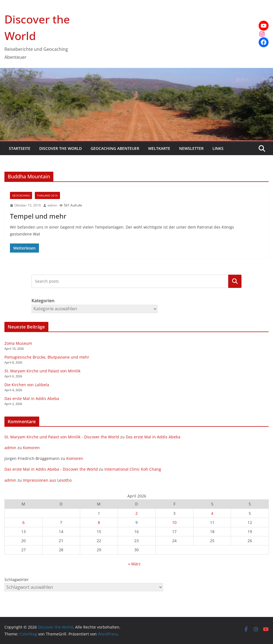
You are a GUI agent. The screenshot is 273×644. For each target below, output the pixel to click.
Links (218, 148)
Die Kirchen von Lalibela (27, 385)
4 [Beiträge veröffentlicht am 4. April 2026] (212, 513)
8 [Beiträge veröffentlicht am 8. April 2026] (99, 522)
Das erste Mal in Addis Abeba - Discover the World (51, 469)
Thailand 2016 (47, 195)
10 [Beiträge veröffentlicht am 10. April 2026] (174, 522)
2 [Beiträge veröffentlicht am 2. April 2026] (136, 513)
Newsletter (191, 148)
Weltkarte (159, 148)
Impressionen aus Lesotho (47, 480)
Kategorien (235, 281)
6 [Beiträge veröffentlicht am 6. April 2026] (23, 522)
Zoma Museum (18, 343)
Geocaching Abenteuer (115, 148)
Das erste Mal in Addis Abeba (32, 398)
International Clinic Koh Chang (133, 469)
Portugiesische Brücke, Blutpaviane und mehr (47, 357)
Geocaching (21, 195)
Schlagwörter (17, 580)
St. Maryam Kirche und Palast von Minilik (42, 371)
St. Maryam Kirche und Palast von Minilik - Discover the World (62, 437)
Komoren (31, 448)
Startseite (20, 148)
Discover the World (61, 148)
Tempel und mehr (38, 216)
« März (134, 564)
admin (52, 205)
